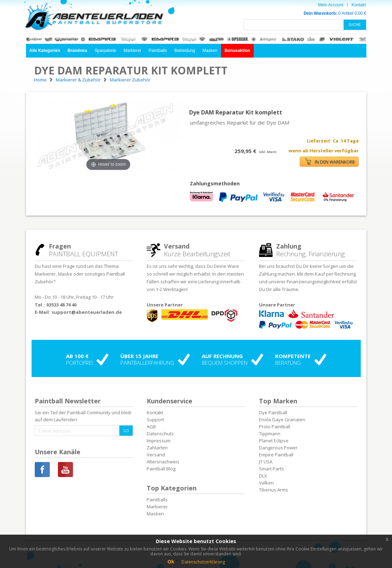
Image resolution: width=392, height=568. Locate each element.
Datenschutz (160, 434)
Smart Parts (271, 469)
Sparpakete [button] (105, 51)
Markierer (132, 51)
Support (155, 420)
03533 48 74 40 (61, 305)
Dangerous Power (278, 448)
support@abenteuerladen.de (87, 312)
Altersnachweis (163, 462)
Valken (266, 483)
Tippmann (270, 434)
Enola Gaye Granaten (282, 420)
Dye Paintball (273, 412)
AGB (151, 427)
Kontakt (359, 5)
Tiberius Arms (274, 490)
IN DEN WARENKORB (330, 162)
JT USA (266, 462)
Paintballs (158, 51)
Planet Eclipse (274, 441)
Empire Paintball (276, 455)
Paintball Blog (161, 469)
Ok (171, 562)
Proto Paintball (275, 427)
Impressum (159, 441)
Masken (210, 51)
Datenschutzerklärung (203, 562)
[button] (45, 51)
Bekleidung (185, 51)
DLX (263, 476)
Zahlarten (157, 448)
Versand (156, 455)
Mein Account (331, 5)
